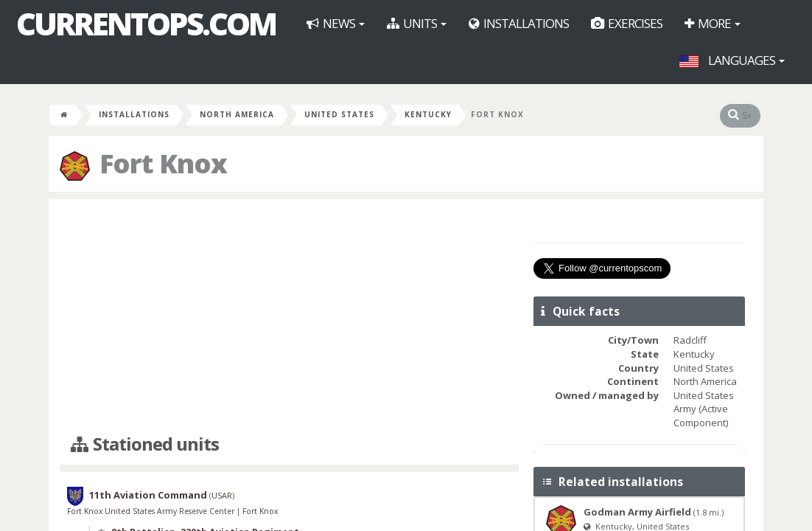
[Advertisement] (289, 317)
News (336, 23)
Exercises (627, 23)
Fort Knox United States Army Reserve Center (152, 511)
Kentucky (428, 114)
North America (237, 114)
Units (417, 23)
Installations (519, 23)
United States (339, 114)
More (713, 23)
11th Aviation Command (148, 496)
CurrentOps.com (146, 24)
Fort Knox (260, 511)
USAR (222, 496)
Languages (732, 60)
